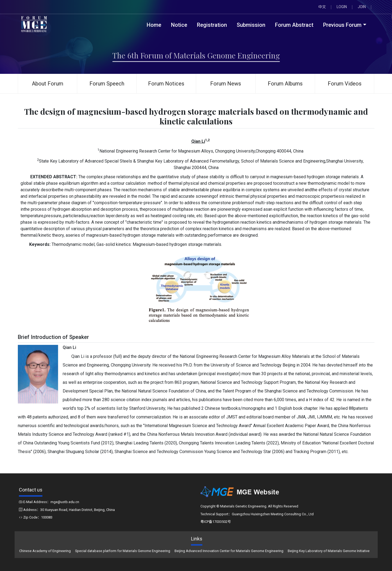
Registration (212, 25)
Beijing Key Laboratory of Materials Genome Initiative (329, 551)
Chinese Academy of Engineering (45, 551)
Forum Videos (345, 84)
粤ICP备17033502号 (216, 522)
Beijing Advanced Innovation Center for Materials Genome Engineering (229, 551)
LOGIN (342, 7)
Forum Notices (166, 84)
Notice (179, 25)
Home (154, 25)
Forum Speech (107, 84)
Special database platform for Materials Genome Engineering (123, 551)
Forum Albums (285, 84)
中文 (322, 7)
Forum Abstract (294, 25)
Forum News (226, 84)
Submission (251, 25)
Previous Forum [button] (342, 25)
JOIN (362, 7)
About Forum (48, 84)
